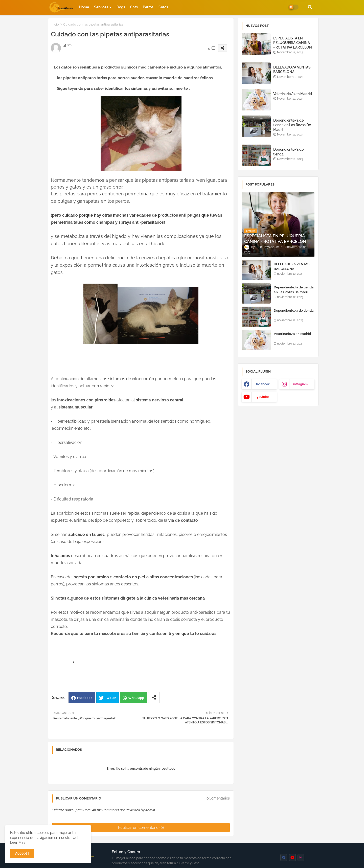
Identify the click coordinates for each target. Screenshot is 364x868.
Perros (148, 7)
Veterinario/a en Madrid (293, 94)
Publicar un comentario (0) (141, 828)
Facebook (85, 698)
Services (101, 7)
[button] (310, 7)
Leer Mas (18, 842)
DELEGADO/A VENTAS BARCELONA (292, 70)
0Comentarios (218, 798)
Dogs (121, 7)
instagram (300, 384)
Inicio (55, 24)
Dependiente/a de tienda (288, 152)
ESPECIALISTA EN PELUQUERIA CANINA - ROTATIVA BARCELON (293, 43)
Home (84, 7)
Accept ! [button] (22, 853)
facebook (263, 384)
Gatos (163, 7)
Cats (134, 7)
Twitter (110, 698)
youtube (263, 397)
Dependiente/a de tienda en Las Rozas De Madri (292, 125)
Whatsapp (136, 698)
